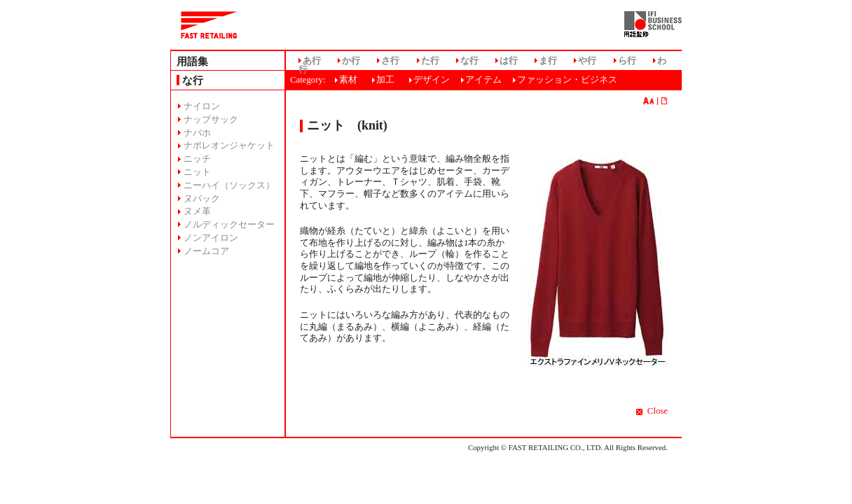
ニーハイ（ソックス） (229, 185)
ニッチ (197, 159)
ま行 (548, 61)
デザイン (432, 80)
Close (658, 411)
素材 (348, 80)
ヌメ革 (197, 211)
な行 (469, 61)
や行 (587, 61)
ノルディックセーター (229, 225)
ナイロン (202, 106)
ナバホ (197, 133)
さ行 (390, 61)
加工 (385, 80)
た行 (430, 61)
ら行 (627, 61)
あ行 (312, 61)
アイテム (483, 80)
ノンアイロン (211, 238)
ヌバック (202, 199)
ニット (197, 172)
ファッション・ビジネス (567, 80)
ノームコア (206, 251)
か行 (351, 61)
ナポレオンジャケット (229, 146)
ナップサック (211, 120)
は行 (509, 61)
